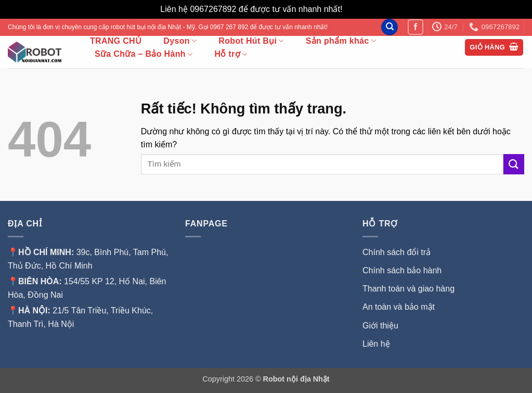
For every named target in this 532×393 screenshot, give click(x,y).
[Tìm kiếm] (390, 27)
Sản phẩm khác (341, 41)
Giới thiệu (381, 326)
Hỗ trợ (231, 54)
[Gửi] (514, 164)
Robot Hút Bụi (251, 41)
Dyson (180, 41)
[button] (494, 48)
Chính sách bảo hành (402, 270)
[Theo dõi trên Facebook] (415, 27)
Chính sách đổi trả (397, 252)
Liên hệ (376, 344)
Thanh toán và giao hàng (408, 289)
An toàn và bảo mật (399, 307)
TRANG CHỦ (116, 41)
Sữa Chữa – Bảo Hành (144, 54)
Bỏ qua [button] (358, 9)
